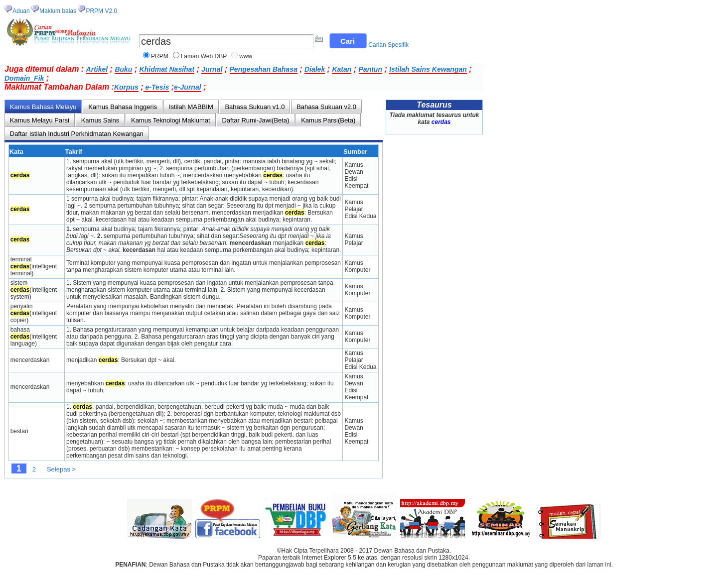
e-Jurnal (187, 87)
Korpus (126, 87)
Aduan (21, 11)
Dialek (315, 69)
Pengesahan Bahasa (264, 69)
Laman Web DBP (204, 56)
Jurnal (212, 69)
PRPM (160, 56)
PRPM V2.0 (101, 11)
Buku (123, 69)
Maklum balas (58, 11)
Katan (342, 69)
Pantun (370, 69)
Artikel (97, 69)
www (246, 56)
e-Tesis (156, 87)
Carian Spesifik (388, 45)
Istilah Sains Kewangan (428, 69)
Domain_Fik (24, 78)
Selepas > (61, 469)
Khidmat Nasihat (167, 69)
